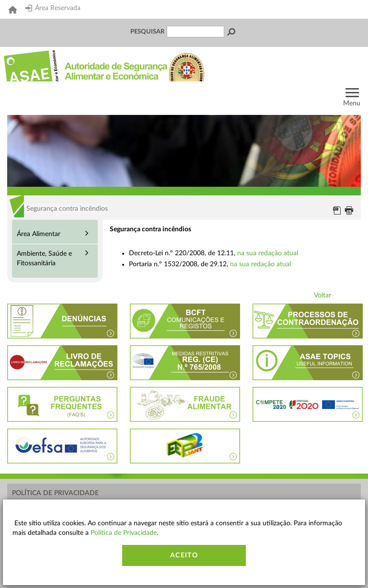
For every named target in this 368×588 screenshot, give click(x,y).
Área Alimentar (39, 234)
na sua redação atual (268, 253)
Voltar (322, 295)
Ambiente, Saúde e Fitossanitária (44, 259)
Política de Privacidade (55, 493)
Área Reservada (53, 8)
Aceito (184, 555)
